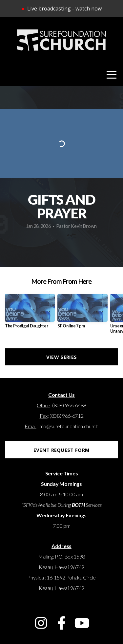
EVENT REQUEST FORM (61, 450)
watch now (89, 9)
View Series (61, 357)
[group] (30, 313)
